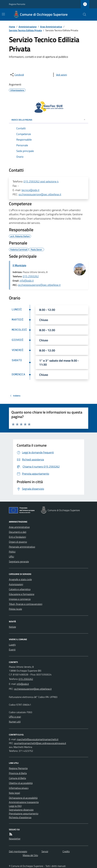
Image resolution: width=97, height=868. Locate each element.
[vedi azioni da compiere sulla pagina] (59, 75)
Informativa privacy (19, 788)
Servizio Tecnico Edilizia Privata (25, 30)
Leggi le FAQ (15, 806)
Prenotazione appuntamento (24, 813)
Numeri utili (15, 722)
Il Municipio (19, 265)
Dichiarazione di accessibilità (23, 798)
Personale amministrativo (22, 547)
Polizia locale (15, 609)
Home (12, 27)
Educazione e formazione (22, 594)
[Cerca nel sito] (83, 14)
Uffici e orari (15, 717)
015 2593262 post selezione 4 (41, 181)
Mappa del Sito (30, 855)
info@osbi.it (27, 281)
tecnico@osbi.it (30, 190)
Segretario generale (19, 561)
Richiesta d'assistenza (20, 817)
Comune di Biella (17, 778)
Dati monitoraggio (18, 851)
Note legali (14, 793)
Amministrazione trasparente (24, 802)
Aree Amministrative (51, 27)
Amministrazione (28, 27)
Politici (12, 552)
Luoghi (12, 645)
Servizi (45, 851)
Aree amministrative (19, 527)
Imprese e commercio (20, 599)
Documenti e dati (18, 532)
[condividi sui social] (17, 75)
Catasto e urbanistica (20, 589)
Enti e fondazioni (17, 537)
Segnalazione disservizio (21, 810)
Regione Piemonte (17, 4)
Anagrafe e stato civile (20, 579)
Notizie (12, 627)
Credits (66, 851)
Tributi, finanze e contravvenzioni (26, 604)
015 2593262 (31, 276)
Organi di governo (18, 542)
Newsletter (15, 839)
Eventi (12, 650)
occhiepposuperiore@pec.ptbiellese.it (40, 194)
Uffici (11, 557)
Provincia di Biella (18, 773)
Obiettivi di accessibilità (21, 783)
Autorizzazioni (16, 584)
